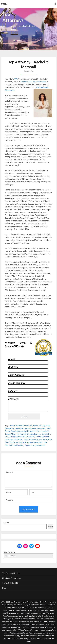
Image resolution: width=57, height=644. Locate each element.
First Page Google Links (11, 578)
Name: (12, 359)
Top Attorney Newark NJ (35, 445)
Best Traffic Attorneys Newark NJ (38, 440)
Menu (4, 4)
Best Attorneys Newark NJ (21, 425)
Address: (13, 367)
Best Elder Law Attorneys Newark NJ (30, 428)
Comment (28, 479)
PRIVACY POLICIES (10, 583)
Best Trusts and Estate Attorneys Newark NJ (24, 442)
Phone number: (16, 383)
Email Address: (16, 375)
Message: (13, 399)
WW (16, 79)
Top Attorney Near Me (11, 573)
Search (6, 523)
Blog (4, 588)
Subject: (13, 391)
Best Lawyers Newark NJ (40, 434)
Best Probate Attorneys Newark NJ (20, 437)
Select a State (9, 552)
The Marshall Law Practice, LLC (34, 82)
